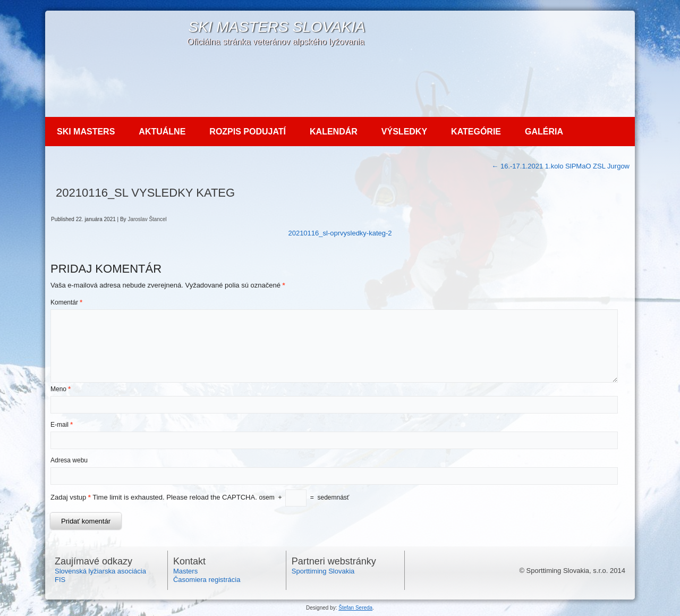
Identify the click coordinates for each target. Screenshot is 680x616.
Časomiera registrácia (207, 580)
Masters (185, 571)
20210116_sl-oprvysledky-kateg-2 (340, 233)
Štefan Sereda (355, 608)
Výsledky (404, 132)
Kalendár (334, 132)
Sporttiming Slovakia (323, 571)
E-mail (62, 425)
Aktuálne (162, 132)
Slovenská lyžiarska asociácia (100, 571)
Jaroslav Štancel (147, 219)
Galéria (544, 132)
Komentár (66, 302)
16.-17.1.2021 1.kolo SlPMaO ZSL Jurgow (560, 166)
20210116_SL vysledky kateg (145, 193)
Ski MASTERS (86, 132)
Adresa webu (69, 460)
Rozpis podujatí (248, 132)
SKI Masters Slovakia (277, 27)
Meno (61, 389)
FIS (60, 580)
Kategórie (476, 132)
